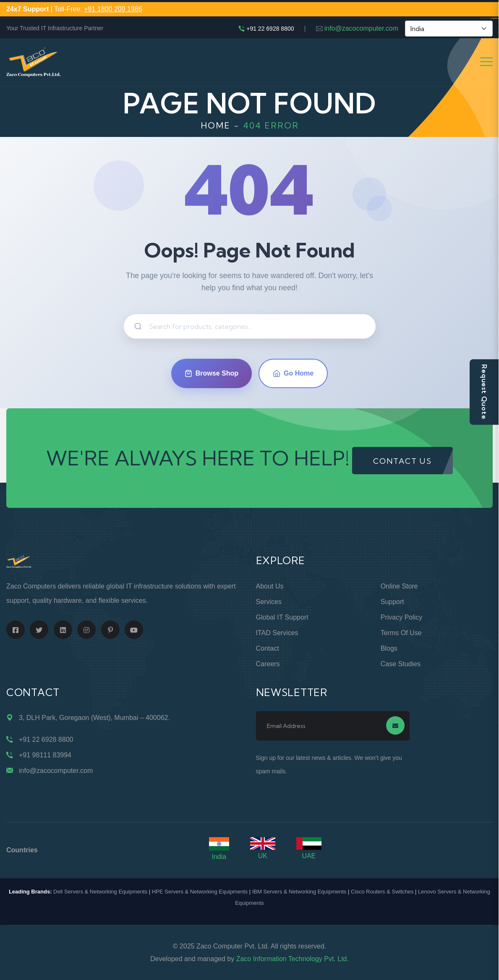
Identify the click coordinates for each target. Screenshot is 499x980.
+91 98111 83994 (45, 755)
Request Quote (484, 392)
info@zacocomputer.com (361, 28)
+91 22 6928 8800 (270, 29)
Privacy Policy (402, 617)
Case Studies (401, 664)
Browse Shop (212, 373)
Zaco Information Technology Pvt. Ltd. (293, 959)
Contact (268, 648)
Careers (268, 664)
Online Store (399, 586)
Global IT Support (282, 617)
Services (269, 602)
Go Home (293, 373)
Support (392, 602)
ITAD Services (277, 633)
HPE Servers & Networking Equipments (200, 892)
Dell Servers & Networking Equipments (100, 892)
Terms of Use (401, 633)
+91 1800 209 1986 (113, 9)
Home (216, 125)
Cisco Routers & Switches (382, 892)
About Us (270, 586)
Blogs (389, 648)
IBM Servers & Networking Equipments (299, 892)
